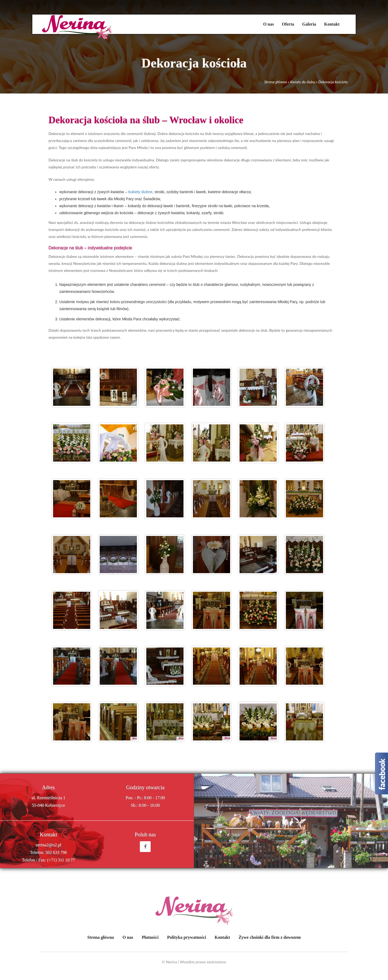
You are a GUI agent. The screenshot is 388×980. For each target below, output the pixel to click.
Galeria (309, 24)
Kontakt (332, 24)
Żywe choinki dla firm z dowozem (270, 937)
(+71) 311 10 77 (61, 860)
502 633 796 (56, 852)
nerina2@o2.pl (48, 845)
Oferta (288, 24)
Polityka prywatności (186, 937)
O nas (269, 24)
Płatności (150, 937)
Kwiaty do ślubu (303, 82)
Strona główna (276, 82)
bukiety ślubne (140, 192)
